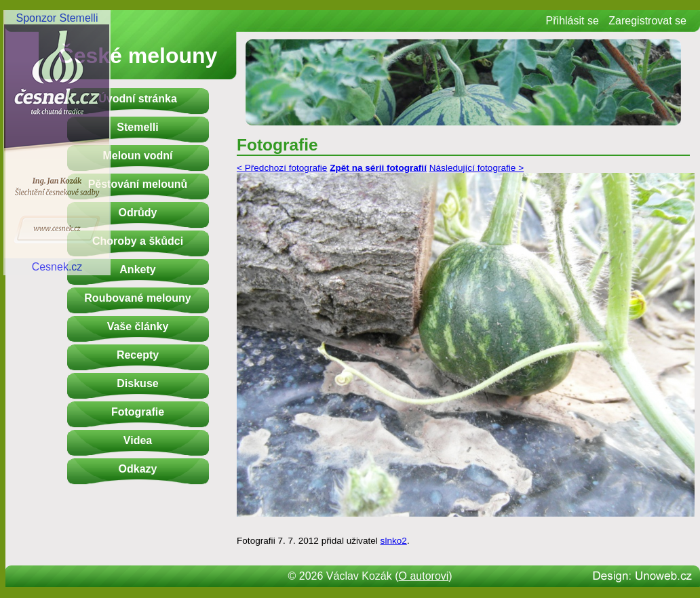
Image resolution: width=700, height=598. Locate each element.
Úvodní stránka (138, 99)
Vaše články (138, 326)
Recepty (138, 355)
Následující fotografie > (477, 168)
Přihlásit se (572, 21)
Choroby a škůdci (138, 241)
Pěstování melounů (138, 184)
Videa (138, 440)
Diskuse (137, 383)
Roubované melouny (137, 298)
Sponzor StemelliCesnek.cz (57, 142)
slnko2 (394, 541)
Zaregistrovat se (647, 21)
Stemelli (137, 127)
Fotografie (138, 412)
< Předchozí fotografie (282, 168)
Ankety (137, 270)
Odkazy (138, 469)
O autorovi (424, 576)
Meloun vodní (137, 156)
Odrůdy (138, 213)
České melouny (138, 56)
